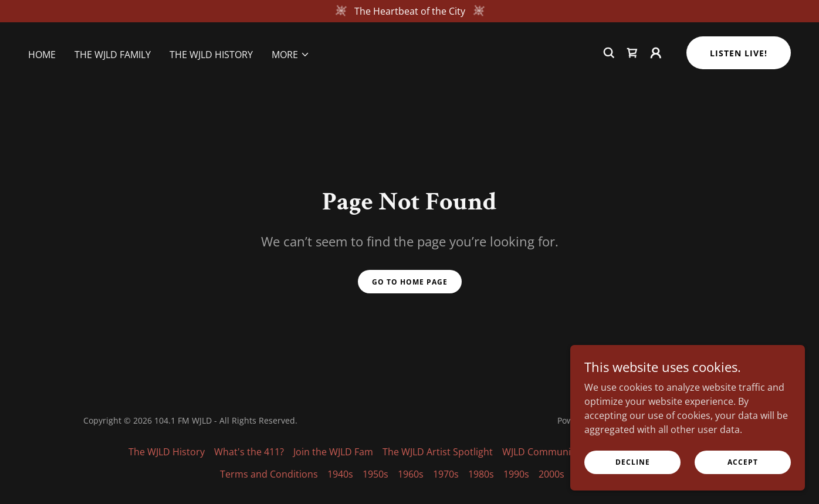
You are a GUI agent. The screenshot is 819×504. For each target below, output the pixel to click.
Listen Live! (739, 53)
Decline (633, 462)
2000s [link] (551, 474)
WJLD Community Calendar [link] (562, 452)
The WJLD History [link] (211, 55)
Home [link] (42, 55)
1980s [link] (481, 474)
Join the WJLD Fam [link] (333, 452)
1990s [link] (516, 474)
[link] (632, 53)
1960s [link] (411, 474)
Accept (743, 462)
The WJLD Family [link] (113, 55)
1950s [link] (375, 474)
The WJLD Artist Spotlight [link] (438, 452)
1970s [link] (446, 474)
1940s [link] (340, 474)
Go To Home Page (410, 282)
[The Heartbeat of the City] (409, 11)
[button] (291, 55)
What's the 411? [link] (249, 452)
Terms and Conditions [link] (269, 474)
